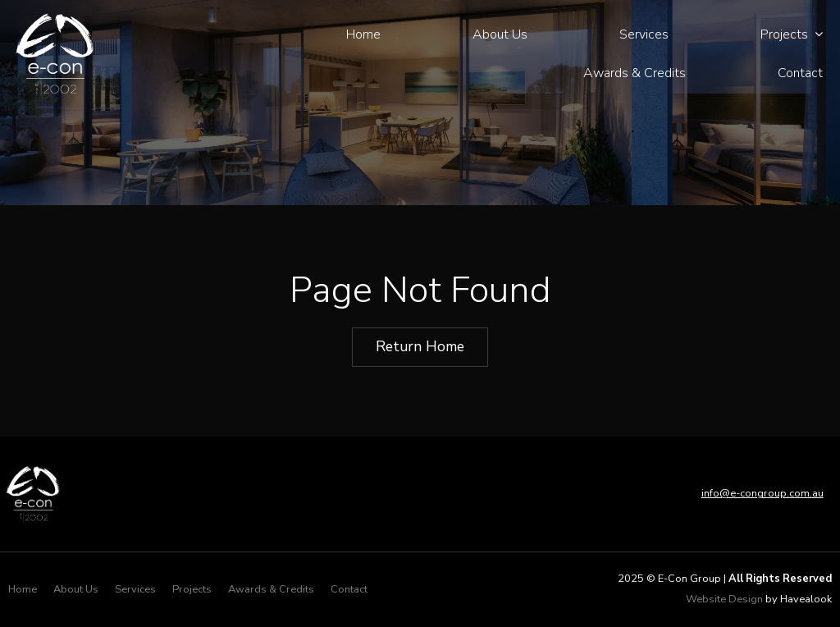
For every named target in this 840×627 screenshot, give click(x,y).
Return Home (420, 346)
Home (363, 34)
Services (644, 34)
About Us (500, 34)
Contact (800, 73)
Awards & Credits (635, 73)
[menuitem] (23, 590)
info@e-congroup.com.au (762, 493)
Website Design (724, 599)
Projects (784, 34)
